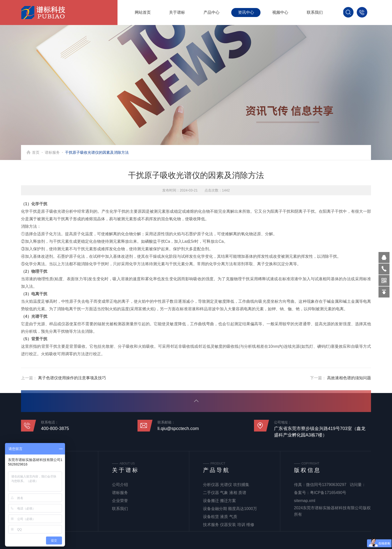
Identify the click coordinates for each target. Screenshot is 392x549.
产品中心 (211, 12)
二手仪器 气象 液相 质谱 (225, 493)
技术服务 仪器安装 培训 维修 (229, 525)
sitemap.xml (305, 501)
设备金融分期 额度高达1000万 (230, 509)
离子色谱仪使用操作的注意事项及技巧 (72, 378)
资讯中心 (246, 12)
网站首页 (143, 12)
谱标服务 (52, 152)
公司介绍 (120, 485)
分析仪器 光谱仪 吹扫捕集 (226, 485)
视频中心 (280, 12)
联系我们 (315, 12)
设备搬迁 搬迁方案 (219, 501)
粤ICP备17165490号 (328, 493)
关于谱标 (177, 12)
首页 (36, 152)
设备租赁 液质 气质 (220, 517)
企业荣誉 (120, 501)
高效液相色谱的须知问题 (349, 378)
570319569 (384, 257)
